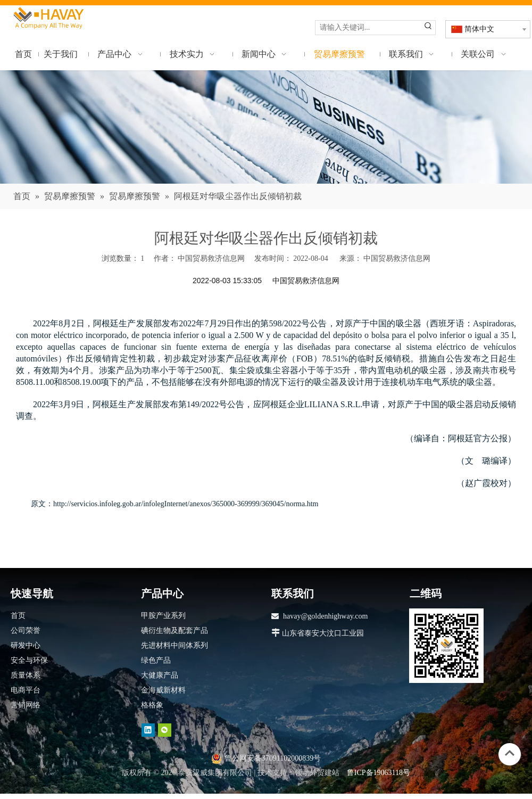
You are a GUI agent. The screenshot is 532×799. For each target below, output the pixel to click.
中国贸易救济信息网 (397, 258)
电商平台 (26, 690)
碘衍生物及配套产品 (174, 631)
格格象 (152, 705)
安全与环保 (29, 660)
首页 (18, 616)
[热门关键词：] (428, 28)
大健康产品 (160, 675)
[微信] (165, 730)
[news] (266, 127)
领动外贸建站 (317, 773)
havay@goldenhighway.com (325, 616)
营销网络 (26, 705)
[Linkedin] (148, 730)
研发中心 (26, 645)
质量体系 (26, 675)
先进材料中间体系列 (174, 645)
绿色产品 (156, 660)
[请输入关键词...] (368, 28)
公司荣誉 (26, 631)
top (510, 753)
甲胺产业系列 (163, 616)
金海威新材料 (163, 690)
